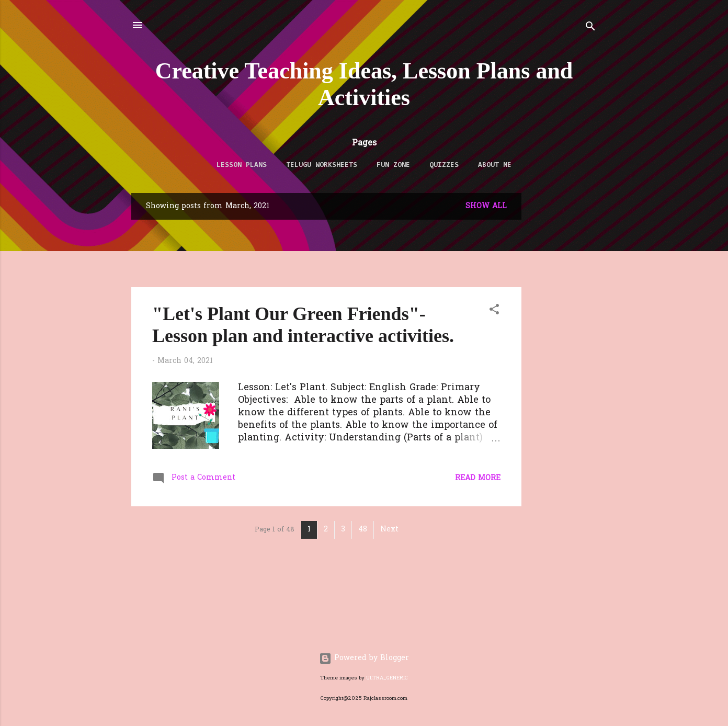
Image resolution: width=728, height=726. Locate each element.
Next (389, 530)
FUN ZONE (393, 165)
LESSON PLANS (242, 165)
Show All (486, 206)
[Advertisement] (629, 266)
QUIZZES (444, 165)
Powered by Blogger (364, 658)
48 (363, 530)
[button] (494, 311)
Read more (478, 478)
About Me (495, 165)
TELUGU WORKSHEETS (322, 165)
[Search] (590, 29)
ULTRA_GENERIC (387, 678)
